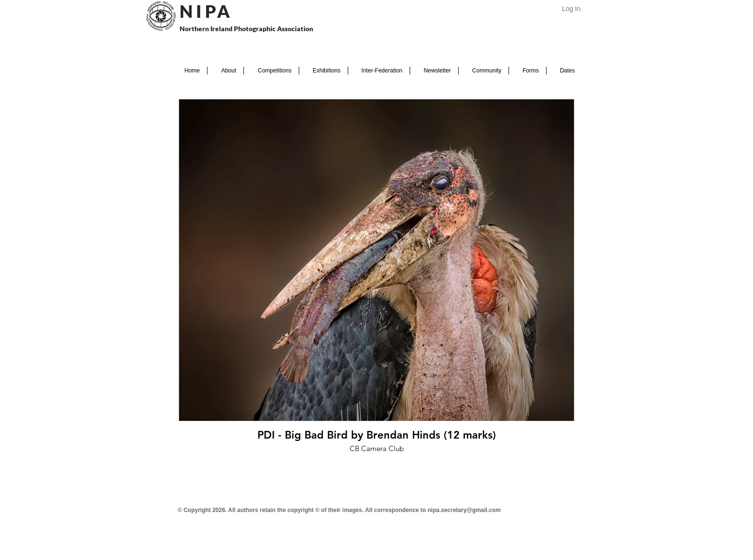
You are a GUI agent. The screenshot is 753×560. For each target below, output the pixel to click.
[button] (225, 71)
